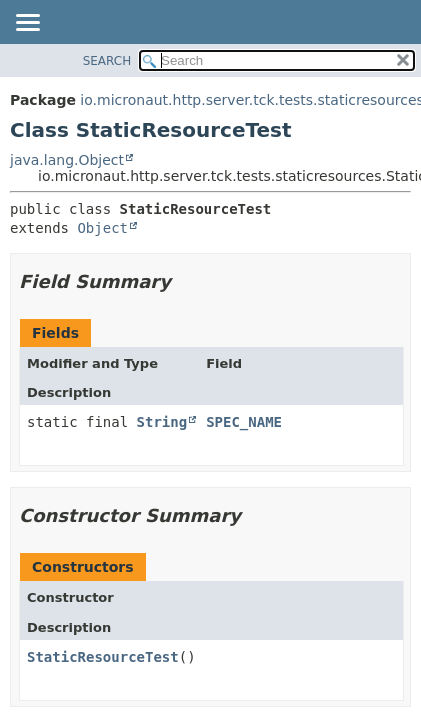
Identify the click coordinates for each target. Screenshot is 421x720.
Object (102, 228)
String (162, 422)
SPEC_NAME (244, 422)
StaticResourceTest (103, 657)
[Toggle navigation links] (27, 24)
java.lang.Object (67, 160)
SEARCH (107, 61)
